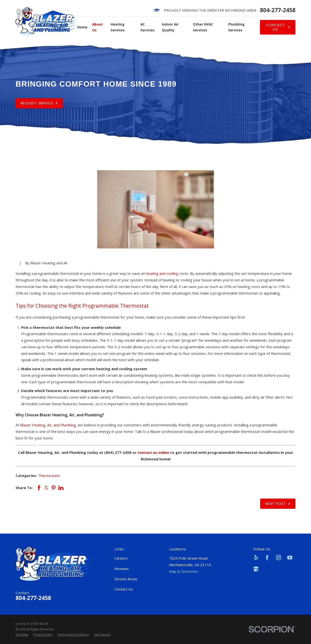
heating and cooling (162, 273)
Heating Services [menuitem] (118, 27)
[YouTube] (290, 558)
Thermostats (49, 475)
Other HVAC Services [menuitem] (203, 27)
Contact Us (124, 589)
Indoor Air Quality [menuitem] (170, 27)
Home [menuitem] (82, 27)
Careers (121, 558)
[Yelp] (256, 558)
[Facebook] (267, 558)
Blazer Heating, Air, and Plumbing (48, 425)
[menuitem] (22, 635)
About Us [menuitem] (98, 27)
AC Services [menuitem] (147, 27)
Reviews (122, 569)
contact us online (153, 452)
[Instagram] (279, 558)
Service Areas (126, 579)
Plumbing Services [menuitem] (236, 27)
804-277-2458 (278, 10)
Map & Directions (184, 571)
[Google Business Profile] (256, 569)
